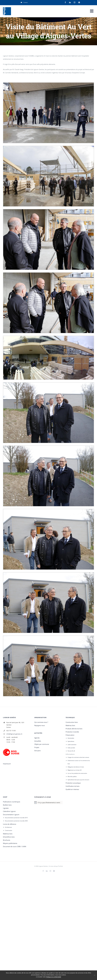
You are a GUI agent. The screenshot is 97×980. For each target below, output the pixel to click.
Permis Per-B (71, 751)
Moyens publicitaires (10, 843)
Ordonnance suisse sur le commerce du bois (79, 762)
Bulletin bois (7, 805)
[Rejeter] (95, 975)
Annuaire (37, 751)
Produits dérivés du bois (74, 729)
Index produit (71, 748)
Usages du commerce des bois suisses (78, 757)
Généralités (71, 738)
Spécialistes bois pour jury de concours (78, 780)
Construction (9, 830)
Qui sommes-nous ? (41, 722)
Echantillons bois (9, 837)
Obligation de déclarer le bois (76, 767)
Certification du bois (73, 786)
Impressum (7, 764)
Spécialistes (71, 741)
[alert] (49, 803)
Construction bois (72, 722)
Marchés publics (72, 776)
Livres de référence (10, 824)
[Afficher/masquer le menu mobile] (92, 11)
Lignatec (6, 808)
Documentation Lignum (11, 815)
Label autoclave (72, 745)
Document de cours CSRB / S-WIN (15, 846)
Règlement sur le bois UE (75, 770)
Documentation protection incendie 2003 (16, 821)
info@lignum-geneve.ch (14, 734)
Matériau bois (70, 725)
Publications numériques (12, 802)
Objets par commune (42, 744)
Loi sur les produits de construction (77, 773)
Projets (37, 747)
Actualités (38, 741)
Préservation (70, 735)
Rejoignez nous (40, 725)
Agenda (37, 738)
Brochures (7, 840)
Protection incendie (72, 732)
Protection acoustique (73, 783)
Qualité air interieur (72, 789)
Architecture (8, 827)
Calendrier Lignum (9, 811)
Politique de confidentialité (53, 977)
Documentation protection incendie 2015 (16, 818)
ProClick (60, 866)
